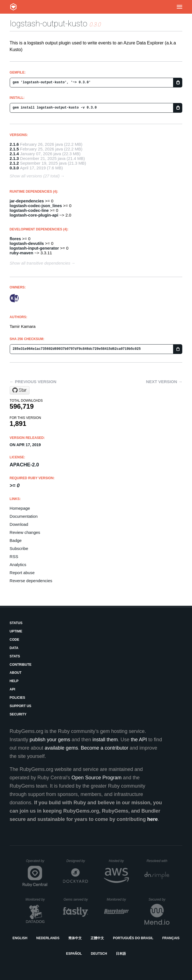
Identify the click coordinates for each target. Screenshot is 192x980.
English (20, 938)
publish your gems (50, 740)
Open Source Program (96, 778)
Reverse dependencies (31, 581)
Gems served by (76, 899)
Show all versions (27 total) (35, 176)
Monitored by (37, 899)
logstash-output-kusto (48, 23)
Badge (16, 540)
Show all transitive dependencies (40, 263)
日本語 (121, 954)
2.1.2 (14, 163)
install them (105, 740)
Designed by (77, 861)
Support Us (21, 706)
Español (74, 954)
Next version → (164, 382)
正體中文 (97, 938)
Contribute (21, 665)
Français (171, 938)
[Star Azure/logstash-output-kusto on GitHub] (20, 390)
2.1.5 (14, 149)
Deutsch (99, 954)
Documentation (24, 516)
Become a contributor (105, 748)
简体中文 (75, 938)
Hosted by (119, 861)
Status (16, 623)
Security (18, 714)
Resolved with (158, 861)
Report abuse (22, 573)
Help (14, 681)
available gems (61, 748)
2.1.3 (14, 158)
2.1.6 (14, 144)
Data (14, 648)
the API (139, 740)
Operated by (37, 863)
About (16, 673)
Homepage (20, 508)
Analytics (18, 565)
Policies (18, 698)
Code (15, 640)
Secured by (159, 899)
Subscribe (19, 548)
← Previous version (33, 382)
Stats (15, 656)
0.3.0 (14, 168)
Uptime (16, 631)
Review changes (25, 532)
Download (19, 524)
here (153, 819)
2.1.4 (14, 154)
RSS (14, 556)
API (13, 689)
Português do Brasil (133, 938)
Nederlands (48, 938)
